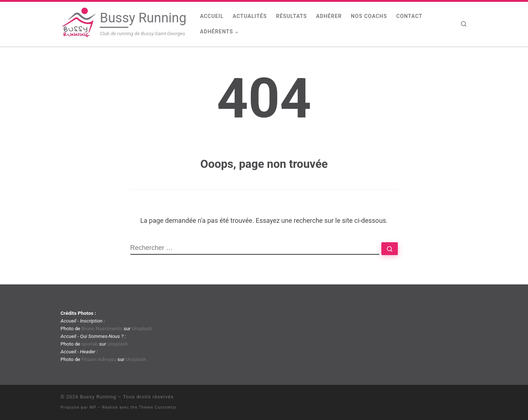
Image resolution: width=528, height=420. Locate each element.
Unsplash (142, 328)
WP (93, 407)
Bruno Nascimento (102, 328)
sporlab (90, 344)
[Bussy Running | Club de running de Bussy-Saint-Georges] (79, 23)
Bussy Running (98, 397)
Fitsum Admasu (99, 359)
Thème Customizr (158, 407)
